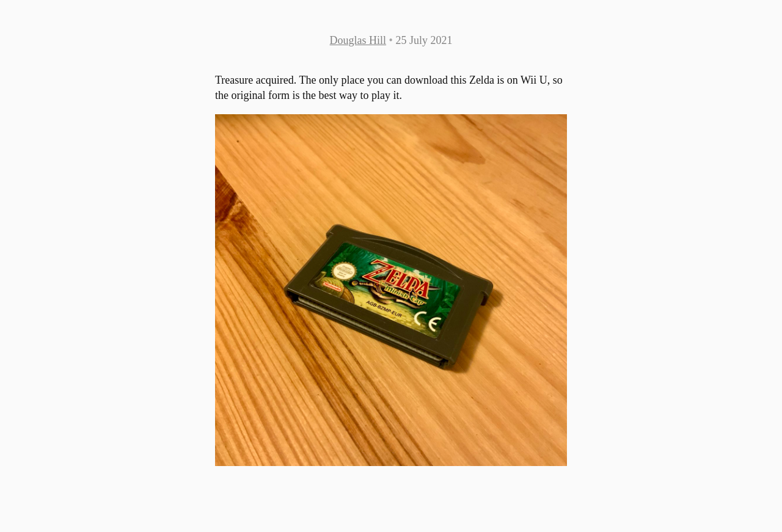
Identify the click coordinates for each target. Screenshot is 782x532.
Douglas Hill (358, 40)
